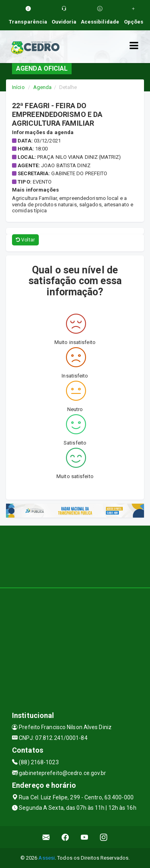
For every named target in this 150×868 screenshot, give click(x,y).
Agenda (43, 87)
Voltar (25, 240)
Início (18, 87)
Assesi (47, 858)
